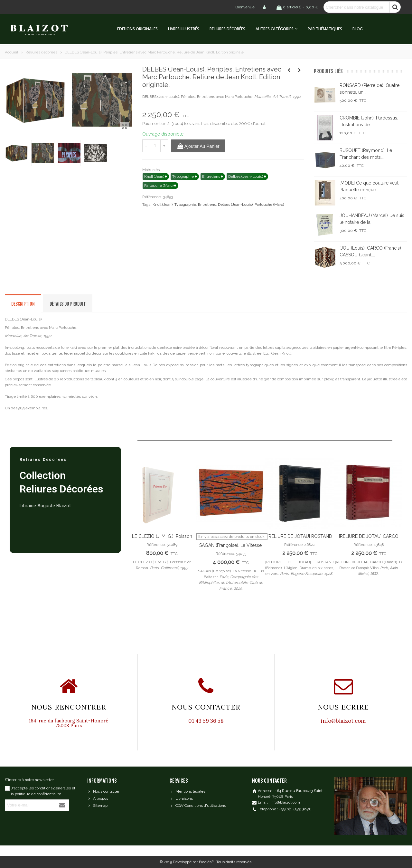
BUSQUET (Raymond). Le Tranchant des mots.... (366, 154)
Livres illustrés (184, 29)
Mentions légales (187, 791)
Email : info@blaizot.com (279, 802)
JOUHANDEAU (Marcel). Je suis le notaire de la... (372, 219)
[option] (162, 518)
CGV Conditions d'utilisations (198, 806)
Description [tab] (23, 304)
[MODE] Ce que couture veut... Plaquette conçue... (370, 186)
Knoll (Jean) (163, 205)
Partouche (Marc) (269, 205)
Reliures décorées (227, 29)
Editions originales (137, 29)
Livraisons (181, 798)
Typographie (185, 205)
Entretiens (207, 205)
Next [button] (393, 546)
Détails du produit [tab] (68, 304)
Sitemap (97, 806)
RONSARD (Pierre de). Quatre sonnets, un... (370, 89)
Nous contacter (103, 791)
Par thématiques (325, 29)
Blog (358, 29)
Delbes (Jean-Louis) (235, 205)
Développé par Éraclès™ (194, 862)
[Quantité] (155, 146)
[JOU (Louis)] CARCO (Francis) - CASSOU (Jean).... (372, 251)
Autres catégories (275, 29)
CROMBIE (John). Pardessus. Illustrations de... (369, 121)
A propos (98, 798)
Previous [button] (137, 546)
